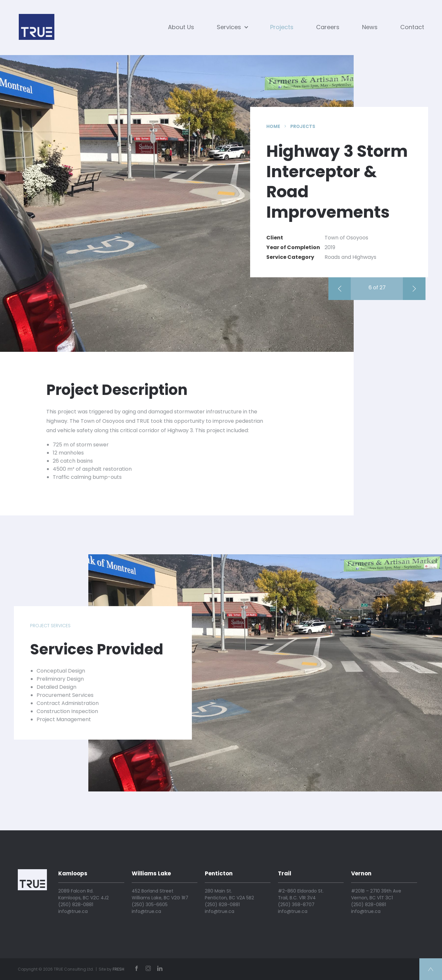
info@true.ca (73, 911)
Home (273, 126)
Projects (282, 27)
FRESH (118, 969)
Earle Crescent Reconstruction (342, 289)
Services (232, 27)
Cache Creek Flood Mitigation (417, 289)
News (370, 27)
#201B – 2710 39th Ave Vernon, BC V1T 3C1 (376, 894)
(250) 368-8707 (296, 905)
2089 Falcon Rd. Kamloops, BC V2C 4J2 (83, 894)
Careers (328, 27)
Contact (412, 27)
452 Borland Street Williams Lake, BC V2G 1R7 (160, 894)
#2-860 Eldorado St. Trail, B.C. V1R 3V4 (301, 894)
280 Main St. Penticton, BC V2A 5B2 (229, 894)
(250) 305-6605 (150, 905)
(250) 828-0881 (76, 905)
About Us (181, 27)
